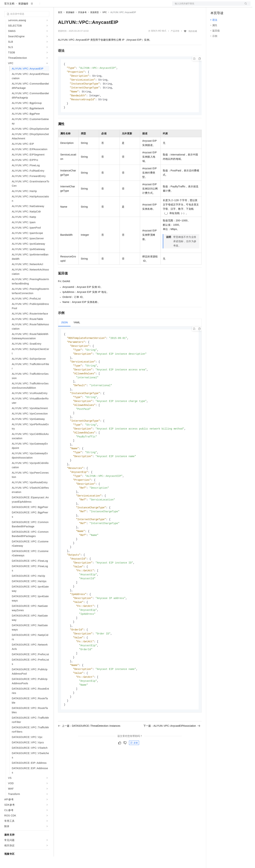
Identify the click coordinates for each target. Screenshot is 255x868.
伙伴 (97, 6)
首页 (60, 24)
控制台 (223, 6)
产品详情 (175, 42)
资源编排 (23, 15)
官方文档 (9, 15)
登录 (245, 6)
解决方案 (58, 6)
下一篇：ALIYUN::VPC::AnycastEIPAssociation (172, 756)
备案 (214, 6)
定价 (77, 6)
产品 (47, 6)
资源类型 (94, 24)
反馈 (134, 773)
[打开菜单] (6, 6)
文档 (207, 6)
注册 (232, 6)
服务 (106, 6)
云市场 (87, 6)
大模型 (37, 6)
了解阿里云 (118, 6)
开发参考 (82, 24)
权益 (69, 6)
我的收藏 (193, 43)
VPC (105, 24)
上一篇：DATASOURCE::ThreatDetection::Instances (89, 756)
